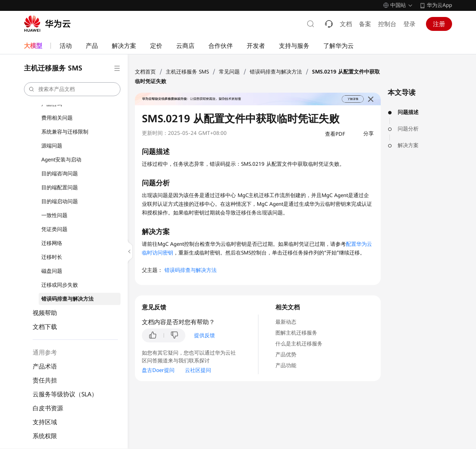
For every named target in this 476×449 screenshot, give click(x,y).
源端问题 (52, 146)
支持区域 (45, 422)
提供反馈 (204, 335)
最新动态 (286, 322)
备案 (365, 24)
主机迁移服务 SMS (187, 72)
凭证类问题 (54, 229)
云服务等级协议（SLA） (65, 394)
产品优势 (286, 355)
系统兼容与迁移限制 (65, 132)
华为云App (439, 5)
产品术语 (45, 366)
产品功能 (286, 365)
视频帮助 (45, 313)
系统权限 (45, 436)
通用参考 (45, 352)
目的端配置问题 (60, 188)
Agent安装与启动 (61, 160)
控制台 (387, 24)
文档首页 (145, 72)
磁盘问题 (52, 271)
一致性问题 (54, 215)
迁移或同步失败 (60, 285)
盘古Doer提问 (158, 370)
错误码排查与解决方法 (67, 299)
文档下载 (45, 327)
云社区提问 (198, 370)
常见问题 (229, 72)
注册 (439, 24)
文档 (346, 24)
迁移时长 (52, 257)
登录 (409, 24)
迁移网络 (52, 243)
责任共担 (45, 380)
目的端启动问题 (60, 201)
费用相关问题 (57, 118)
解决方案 (408, 145)
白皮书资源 (48, 408)
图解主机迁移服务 (296, 333)
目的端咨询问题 (60, 174)
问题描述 (408, 112)
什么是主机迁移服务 (299, 344)
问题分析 (408, 129)
